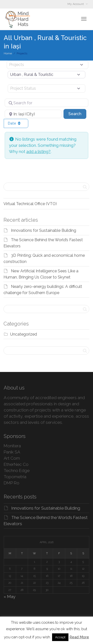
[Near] (33, 114)
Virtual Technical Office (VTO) (30, 204)
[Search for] (46, 103)
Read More (79, 637)
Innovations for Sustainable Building (44, 230)
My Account (76, 4)
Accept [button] (60, 637)
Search (77, 113)
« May (10, 597)
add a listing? (38, 151)
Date (15, 123)
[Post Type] (47, 65)
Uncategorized (24, 334)
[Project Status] (46, 88)
